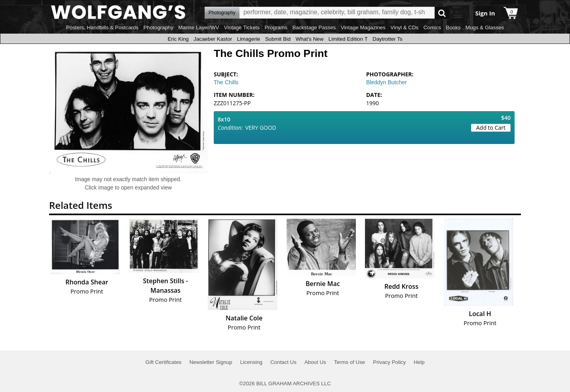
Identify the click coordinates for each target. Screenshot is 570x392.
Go (442, 13)
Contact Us (283, 362)
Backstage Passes (314, 27)
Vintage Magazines (363, 27)
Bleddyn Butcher (387, 82)
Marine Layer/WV (199, 27)
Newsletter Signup (211, 362)
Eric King (178, 39)
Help (419, 362)
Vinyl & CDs (404, 27)
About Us (315, 362)
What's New (310, 39)
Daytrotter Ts (387, 39)
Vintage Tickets (242, 27)
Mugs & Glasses (485, 27)
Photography (158, 27)
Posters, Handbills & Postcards (102, 27)
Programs (276, 27)
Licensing (251, 362)
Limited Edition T (348, 39)
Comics (432, 27)
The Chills (226, 82)
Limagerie (249, 39)
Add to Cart (491, 128)
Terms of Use (350, 362)
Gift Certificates (163, 362)
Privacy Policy (389, 362)
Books (453, 27)
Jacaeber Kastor (213, 39)
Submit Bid (278, 39)
